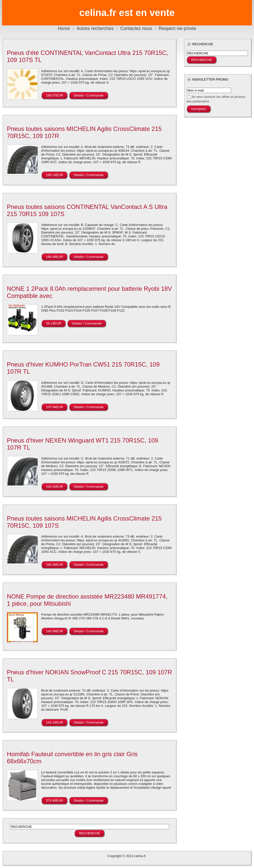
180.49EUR (54, 257)
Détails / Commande (89, 95)
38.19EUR (54, 323)
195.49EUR (54, 565)
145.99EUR (54, 631)
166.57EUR (54, 95)
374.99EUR (54, 801)
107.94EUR (54, 407)
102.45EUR (54, 487)
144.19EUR (54, 722)
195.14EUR (54, 175)
